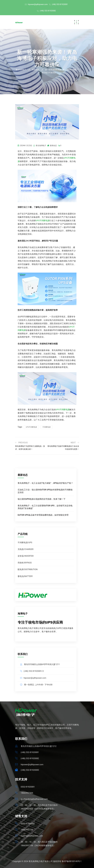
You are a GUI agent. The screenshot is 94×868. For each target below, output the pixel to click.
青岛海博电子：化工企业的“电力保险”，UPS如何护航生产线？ (45, 483)
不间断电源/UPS (25, 543)
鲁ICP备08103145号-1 (72, 861)
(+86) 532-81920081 (60, 4)
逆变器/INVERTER (26, 556)
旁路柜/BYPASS (25, 563)
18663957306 (27, 793)
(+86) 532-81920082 (48, 11)
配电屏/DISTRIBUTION (28, 569)
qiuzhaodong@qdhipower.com (34, 799)
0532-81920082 (28, 824)
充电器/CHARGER (26, 549)
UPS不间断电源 (31, 427)
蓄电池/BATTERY (25, 576)
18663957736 (27, 830)
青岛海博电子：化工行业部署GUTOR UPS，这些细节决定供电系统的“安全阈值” (45, 507)
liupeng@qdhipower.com (32, 836)
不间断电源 (46, 427)
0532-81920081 (28, 787)
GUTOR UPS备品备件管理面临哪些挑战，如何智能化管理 (43, 515)
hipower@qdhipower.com (38, 4)
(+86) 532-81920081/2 (34, 671)
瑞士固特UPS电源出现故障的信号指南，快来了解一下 (42, 499)
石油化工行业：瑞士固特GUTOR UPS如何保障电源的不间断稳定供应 (45, 491)
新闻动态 (53, 146)
